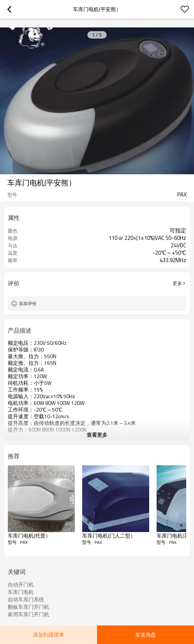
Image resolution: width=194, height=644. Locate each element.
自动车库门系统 (26, 600)
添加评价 (28, 303)
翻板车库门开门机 (29, 607)
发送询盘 (145, 635)
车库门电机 (21, 592)
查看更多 (97, 435)
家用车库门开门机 (29, 614)
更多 (177, 283)
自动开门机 (21, 585)
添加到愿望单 (48, 635)
